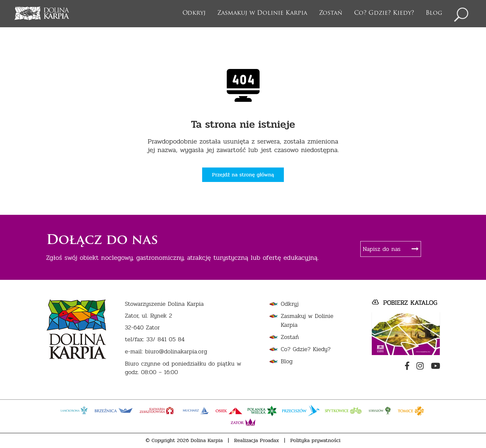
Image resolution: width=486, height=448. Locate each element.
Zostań (331, 13)
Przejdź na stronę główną (243, 175)
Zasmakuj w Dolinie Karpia (262, 13)
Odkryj (194, 13)
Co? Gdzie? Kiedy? (384, 13)
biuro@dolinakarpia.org (176, 352)
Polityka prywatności (316, 440)
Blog (434, 13)
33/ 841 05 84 (166, 339)
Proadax (270, 440)
